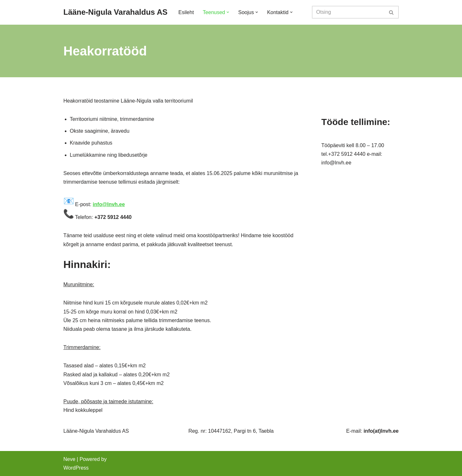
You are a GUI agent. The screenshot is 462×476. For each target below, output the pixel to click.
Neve (69, 459)
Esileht (186, 12)
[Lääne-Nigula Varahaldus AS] (116, 12)
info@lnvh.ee (109, 204)
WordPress (76, 468)
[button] (228, 12)
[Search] (348, 12)
